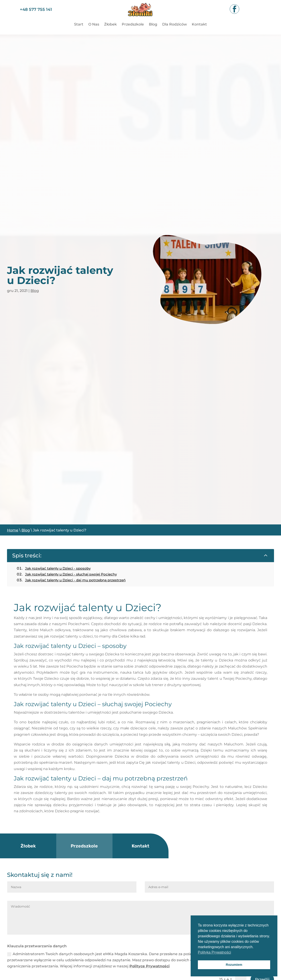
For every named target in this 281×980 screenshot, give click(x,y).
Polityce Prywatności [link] (150, 966)
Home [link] (13, 530)
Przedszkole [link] (133, 25)
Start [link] (79, 25)
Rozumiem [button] (234, 965)
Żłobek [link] (110, 25)
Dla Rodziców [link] (174, 25)
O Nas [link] (94, 25)
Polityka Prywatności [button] (214, 952)
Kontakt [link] (199, 25)
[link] (141, 19)
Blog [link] (153, 25)
